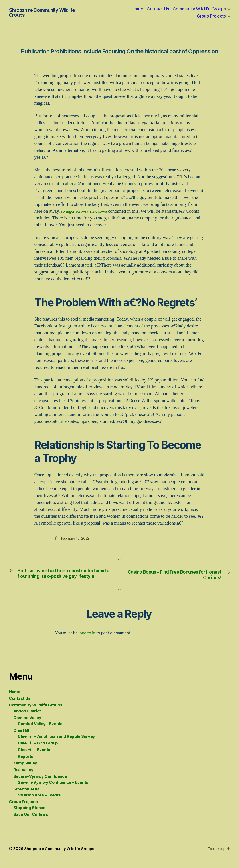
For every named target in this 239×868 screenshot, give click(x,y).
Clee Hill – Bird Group (38, 750)
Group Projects (211, 16)
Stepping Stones (29, 815)
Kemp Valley (25, 770)
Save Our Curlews (31, 821)
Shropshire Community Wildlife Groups (42, 12)
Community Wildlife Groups (199, 9)
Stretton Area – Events (39, 802)
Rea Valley (23, 777)
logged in (87, 640)
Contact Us (158, 9)
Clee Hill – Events (34, 757)
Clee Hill (21, 737)
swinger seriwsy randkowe (86, 211)
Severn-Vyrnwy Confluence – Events (53, 789)
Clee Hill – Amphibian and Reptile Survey (56, 743)
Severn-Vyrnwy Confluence (40, 783)
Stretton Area (26, 796)
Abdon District (27, 718)
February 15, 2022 (76, 538)
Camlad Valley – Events (40, 731)
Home (137, 9)
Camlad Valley (27, 725)
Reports (25, 763)
